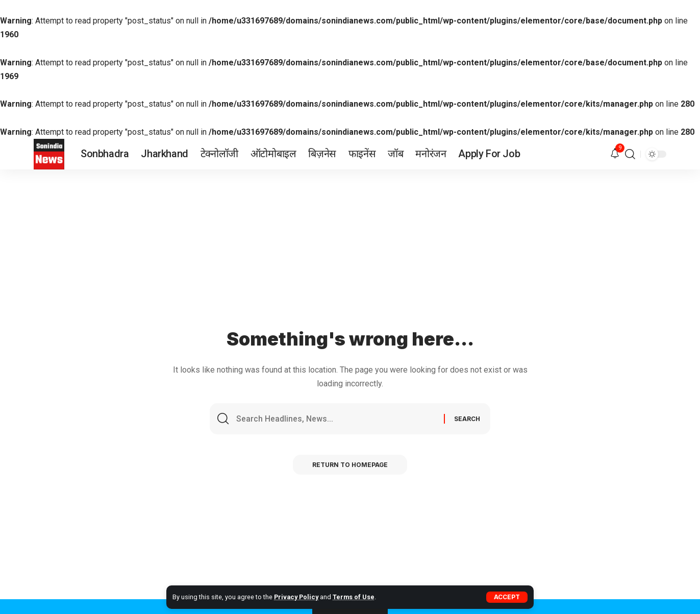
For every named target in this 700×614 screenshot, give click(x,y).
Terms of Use (355, 597)
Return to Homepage (350, 465)
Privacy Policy (297, 597)
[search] (630, 154)
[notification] (615, 154)
